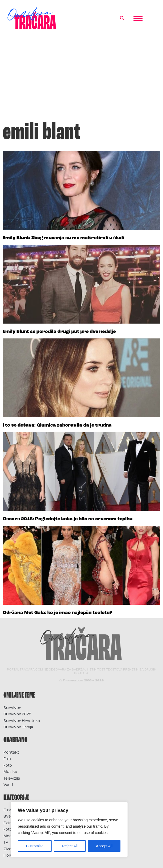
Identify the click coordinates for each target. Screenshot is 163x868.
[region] (69, 830)
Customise (35, 846)
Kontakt (11, 753)
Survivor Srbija (18, 727)
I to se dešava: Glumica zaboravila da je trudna (57, 425)
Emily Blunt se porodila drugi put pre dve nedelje (59, 332)
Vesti (8, 785)
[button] (122, 18)
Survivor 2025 (17, 714)
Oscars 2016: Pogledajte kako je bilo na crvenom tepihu (68, 519)
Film (7, 759)
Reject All (70, 846)
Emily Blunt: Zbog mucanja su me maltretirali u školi (63, 238)
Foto (8, 766)
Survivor (12, 708)
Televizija (12, 779)
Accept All (104, 846)
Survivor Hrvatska (22, 721)
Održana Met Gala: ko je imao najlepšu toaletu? (57, 613)
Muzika (10, 772)
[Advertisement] (81, 78)
